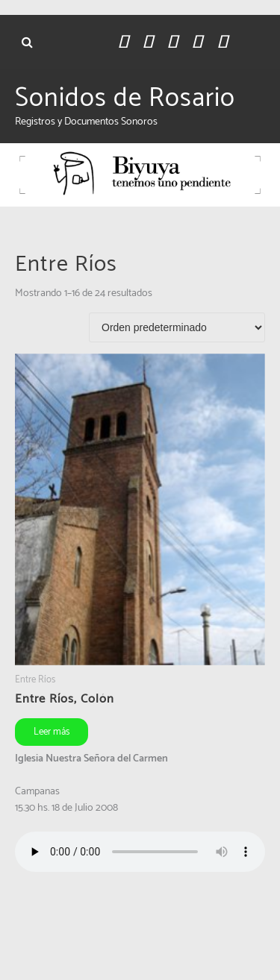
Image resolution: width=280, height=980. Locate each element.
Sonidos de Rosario (125, 98)
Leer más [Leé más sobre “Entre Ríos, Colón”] (52, 732)
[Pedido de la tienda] (177, 327)
